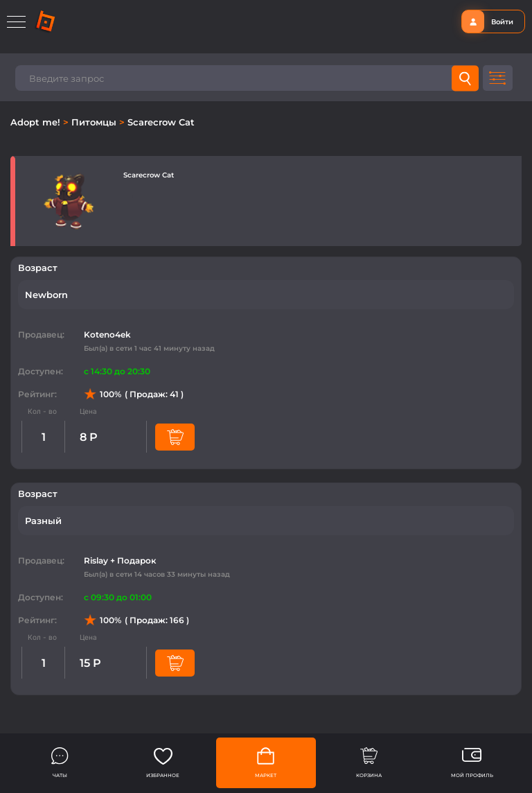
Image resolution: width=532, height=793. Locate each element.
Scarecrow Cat (161, 122)
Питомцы (95, 122)
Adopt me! (37, 122)
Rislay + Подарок (120, 560)
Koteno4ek (107, 334)
